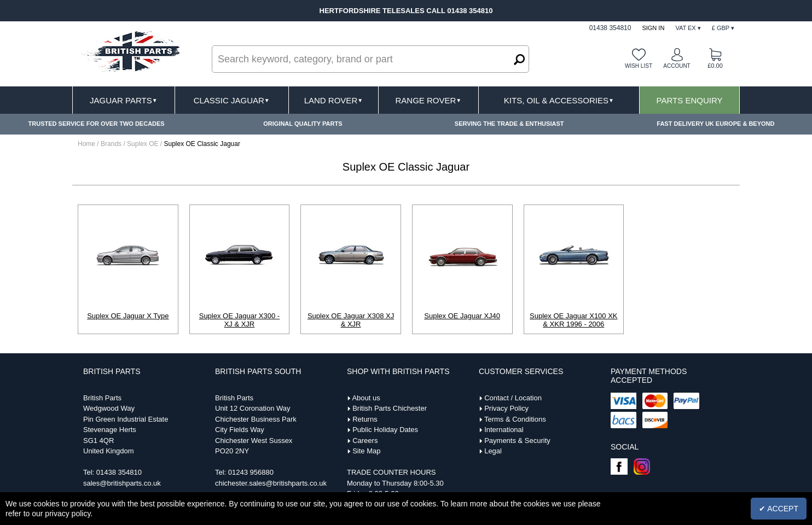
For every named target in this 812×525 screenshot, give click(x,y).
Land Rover (333, 100)
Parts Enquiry (690, 100)
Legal (493, 451)
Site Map (366, 451)
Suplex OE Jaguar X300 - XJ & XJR (239, 320)
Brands (111, 144)
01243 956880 (251, 472)
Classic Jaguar (232, 100)
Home (86, 144)
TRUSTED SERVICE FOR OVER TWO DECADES (97, 124)
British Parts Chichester (390, 408)
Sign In (653, 28)
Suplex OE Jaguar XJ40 (462, 316)
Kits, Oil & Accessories (559, 100)
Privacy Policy (506, 408)
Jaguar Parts (124, 100)
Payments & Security (517, 441)
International (504, 430)
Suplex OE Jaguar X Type (128, 316)
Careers (365, 441)
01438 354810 (119, 472)
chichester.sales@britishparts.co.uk (271, 483)
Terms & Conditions (515, 419)
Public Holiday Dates (385, 430)
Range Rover (428, 100)
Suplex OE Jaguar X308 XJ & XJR (351, 320)
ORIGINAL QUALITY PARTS (303, 124)
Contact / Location (513, 398)
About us (366, 398)
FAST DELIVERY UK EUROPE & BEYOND (715, 124)
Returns (365, 419)
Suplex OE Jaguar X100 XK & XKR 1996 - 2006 (573, 320)
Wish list (639, 66)
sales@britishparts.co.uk (122, 483)
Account (677, 66)
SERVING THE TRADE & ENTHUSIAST (509, 124)
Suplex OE (144, 144)
